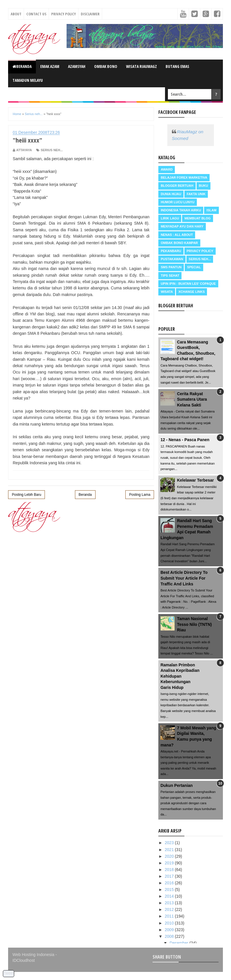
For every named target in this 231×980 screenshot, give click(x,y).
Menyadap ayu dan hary (182, 226)
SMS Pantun (171, 267)
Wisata (167, 292)
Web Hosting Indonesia (33, 955)
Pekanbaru (171, 251)
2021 (170, 850)
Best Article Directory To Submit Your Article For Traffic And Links (184, 578)
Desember (179, 943)
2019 (170, 863)
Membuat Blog (197, 218)
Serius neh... (52, 150)
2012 (170, 909)
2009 (170, 930)
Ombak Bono (106, 66)
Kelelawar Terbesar (195, 480)
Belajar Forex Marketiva (184, 177)
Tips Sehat (170, 275)
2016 (170, 883)
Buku (203, 186)
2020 (170, 856)
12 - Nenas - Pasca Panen (185, 440)
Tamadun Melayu (28, 80)
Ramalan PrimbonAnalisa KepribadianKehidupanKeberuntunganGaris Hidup (180, 676)
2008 (170, 936)
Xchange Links (191, 292)
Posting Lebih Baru (26, 495)
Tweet (9, 973)
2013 (170, 903)
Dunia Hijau (171, 194)
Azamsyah (77, 66)
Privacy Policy (64, 14)
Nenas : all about (177, 235)
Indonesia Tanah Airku (181, 210)
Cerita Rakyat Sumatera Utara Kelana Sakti (192, 399)
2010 (170, 923)
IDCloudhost (24, 960)
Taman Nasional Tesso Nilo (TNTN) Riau (194, 624)
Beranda (22, 66)
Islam (211, 210)
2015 (170, 890)
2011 (170, 916)
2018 (170, 870)
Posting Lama (140, 495)
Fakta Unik (196, 194)
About (16, 14)
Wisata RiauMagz (141, 66)
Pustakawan (172, 259)
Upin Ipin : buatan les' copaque (188, 284)
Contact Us (36, 14)
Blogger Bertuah (177, 186)
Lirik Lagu (170, 218)
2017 (170, 876)
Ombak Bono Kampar (179, 243)
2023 (170, 843)
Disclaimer (90, 14)
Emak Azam (50, 66)
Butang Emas (177, 66)
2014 (170, 896)
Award (167, 169)
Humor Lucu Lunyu (177, 202)
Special (194, 267)
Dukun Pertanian (176, 785)
